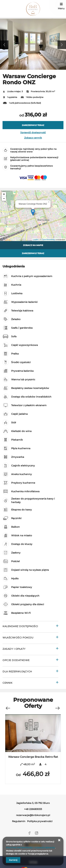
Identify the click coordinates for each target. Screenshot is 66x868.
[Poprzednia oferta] (8, 707)
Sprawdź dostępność (33, 133)
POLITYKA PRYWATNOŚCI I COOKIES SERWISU (31, 848)
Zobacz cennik (33, 138)
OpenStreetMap (48, 240)
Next (62, 45)
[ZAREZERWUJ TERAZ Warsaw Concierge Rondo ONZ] (33, 125)
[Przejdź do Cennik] (30, 683)
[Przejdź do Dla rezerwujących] (30, 672)
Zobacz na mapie (33, 245)
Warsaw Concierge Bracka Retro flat (33, 757)
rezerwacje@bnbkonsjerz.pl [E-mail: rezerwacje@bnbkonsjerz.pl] (33, 815)
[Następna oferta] (57, 707)
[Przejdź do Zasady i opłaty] (30, 649)
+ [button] (4, 194)
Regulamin (19, 821)
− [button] (4, 199)
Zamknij (13, 860)
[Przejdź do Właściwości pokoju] (30, 638)
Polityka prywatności (40, 821)
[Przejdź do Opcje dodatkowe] (30, 661)
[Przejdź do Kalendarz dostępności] (30, 627)
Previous (4, 45)
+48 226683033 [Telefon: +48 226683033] (33, 809)
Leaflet (36, 240)
